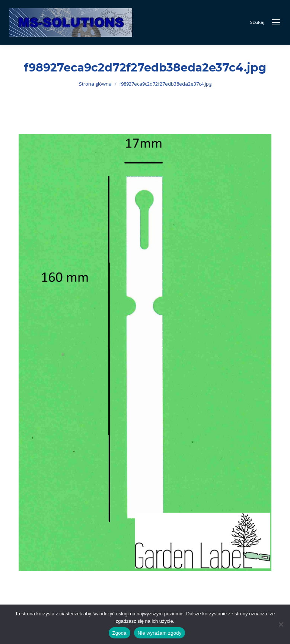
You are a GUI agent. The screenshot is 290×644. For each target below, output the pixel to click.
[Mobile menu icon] (276, 22)
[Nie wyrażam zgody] (281, 624)
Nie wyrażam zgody (160, 633)
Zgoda (119, 633)
